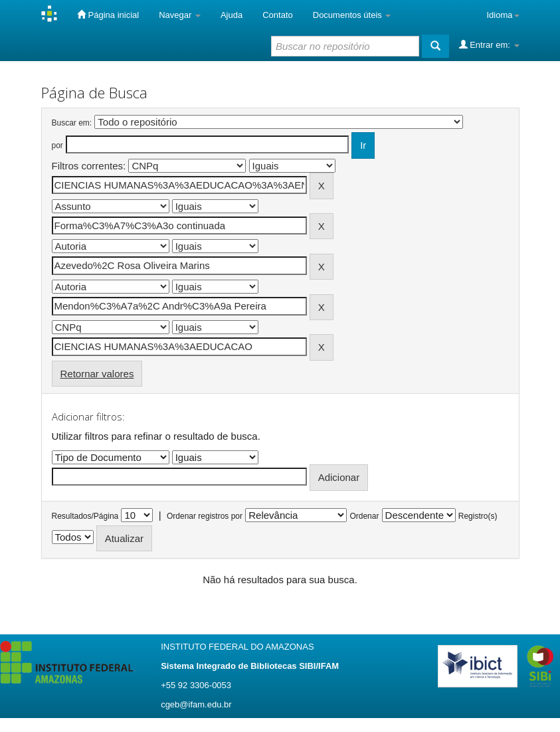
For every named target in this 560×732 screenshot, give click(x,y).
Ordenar (364, 516)
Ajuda (232, 15)
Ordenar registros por (205, 516)
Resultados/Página (85, 516)
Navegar (180, 15)
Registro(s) (478, 516)
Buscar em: (72, 123)
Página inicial (108, 15)
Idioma (503, 15)
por (57, 145)
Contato (278, 15)
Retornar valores (97, 374)
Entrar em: (489, 45)
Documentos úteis (352, 15)
